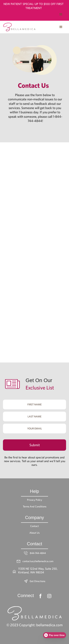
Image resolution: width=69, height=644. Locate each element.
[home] (19, 27)
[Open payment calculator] (55, 635)
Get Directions (37, 581)
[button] (61, 14)
